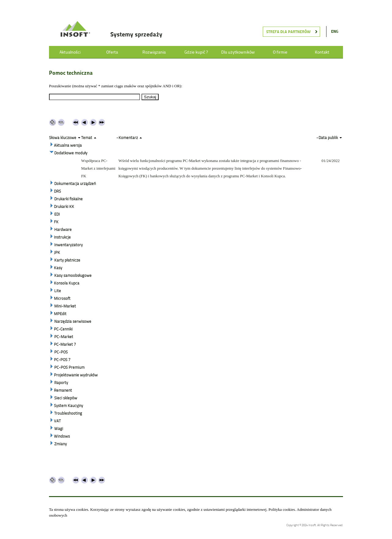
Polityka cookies (282, 509)
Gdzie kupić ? (196, 52)
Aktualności (70, 52)
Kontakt (322, 52)
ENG (335, 31)
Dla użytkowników (238, 52)
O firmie (280, 52)
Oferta (112, 52)
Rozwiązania (154, 52)
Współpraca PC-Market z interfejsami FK (98, 168)
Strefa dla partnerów (288, 32)
